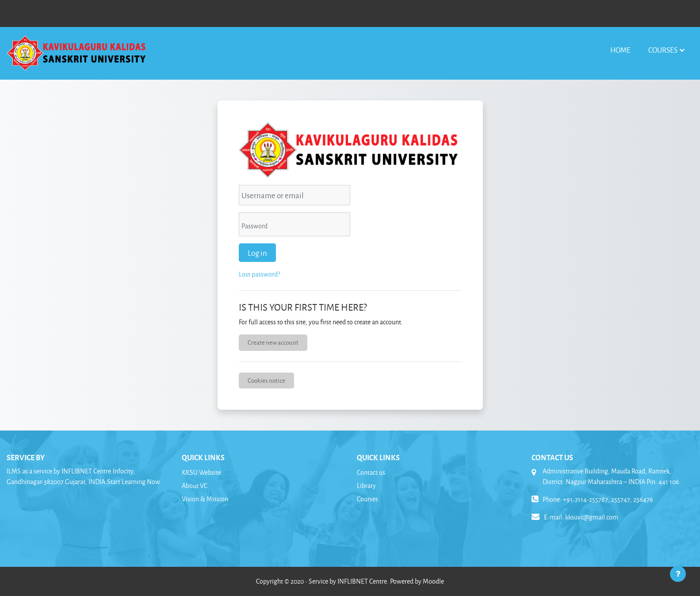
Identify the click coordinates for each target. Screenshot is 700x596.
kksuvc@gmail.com (592, 517)
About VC (195, 486)
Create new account (273, 342)
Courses (663, 50)
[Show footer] (678, 574)
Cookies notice (266, 380)
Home (620, 50)
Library (366, 486)
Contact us (371, 472)
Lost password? (259, 274)
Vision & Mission (205, 499)
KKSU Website (201, 472)
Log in (257, 253)
